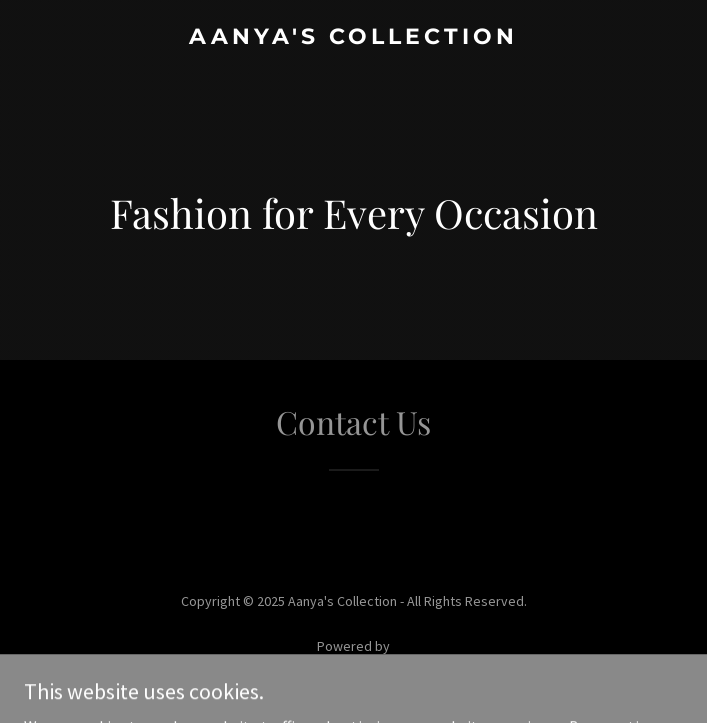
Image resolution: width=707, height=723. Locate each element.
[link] (353, 38)
